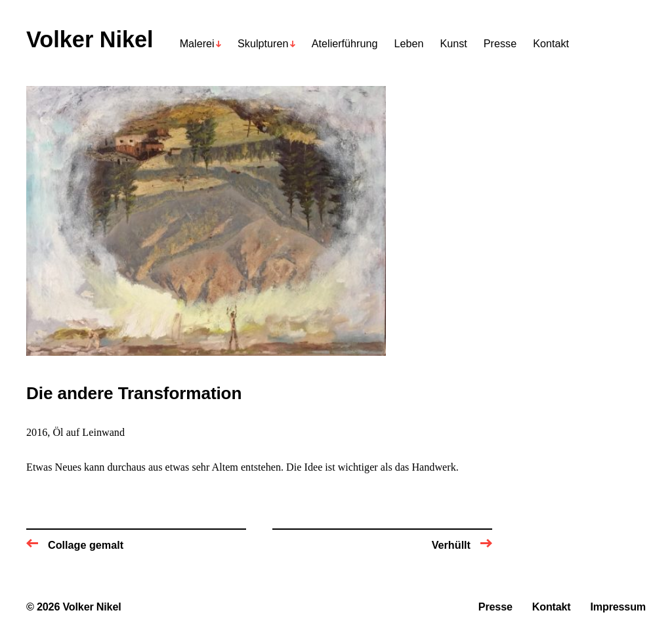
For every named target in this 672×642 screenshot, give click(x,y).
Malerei (197, 44)
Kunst (453, 44)
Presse (500, 44)
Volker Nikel (90, 40)
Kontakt (551, 44)
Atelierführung (345, 44)
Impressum (618, 607)
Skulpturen (263, 44)
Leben (409, 44)
